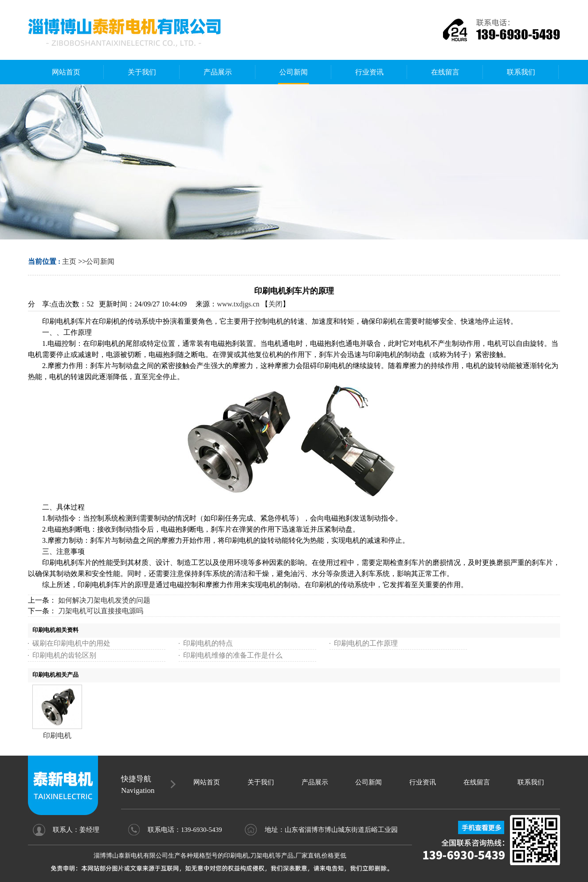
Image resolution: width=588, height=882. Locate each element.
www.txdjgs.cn (238, 304)
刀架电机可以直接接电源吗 (101, 611)
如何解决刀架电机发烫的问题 (104, 600)
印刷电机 (57, 735)
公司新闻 (100, 261)
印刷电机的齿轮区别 (64, 655)
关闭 (275, 304)
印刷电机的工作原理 (366, 643)
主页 (69, 261)
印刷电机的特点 (208, 643)
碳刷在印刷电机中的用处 (71, 643)
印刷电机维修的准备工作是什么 (233, 655)
